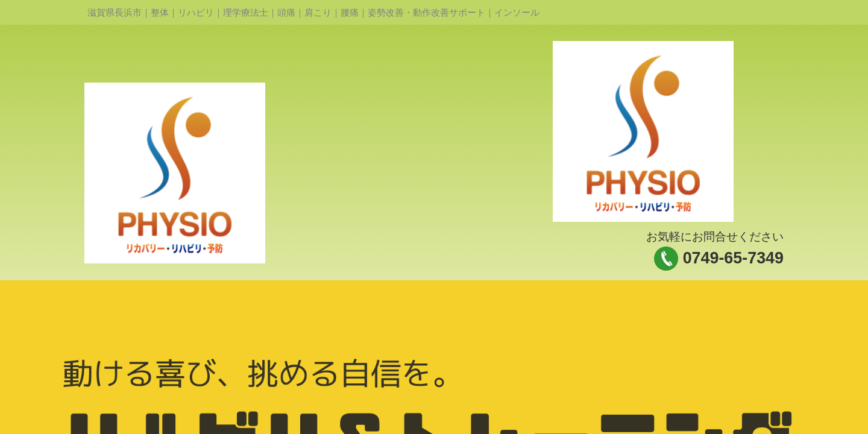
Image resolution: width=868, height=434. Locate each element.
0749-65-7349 (733, 258)
